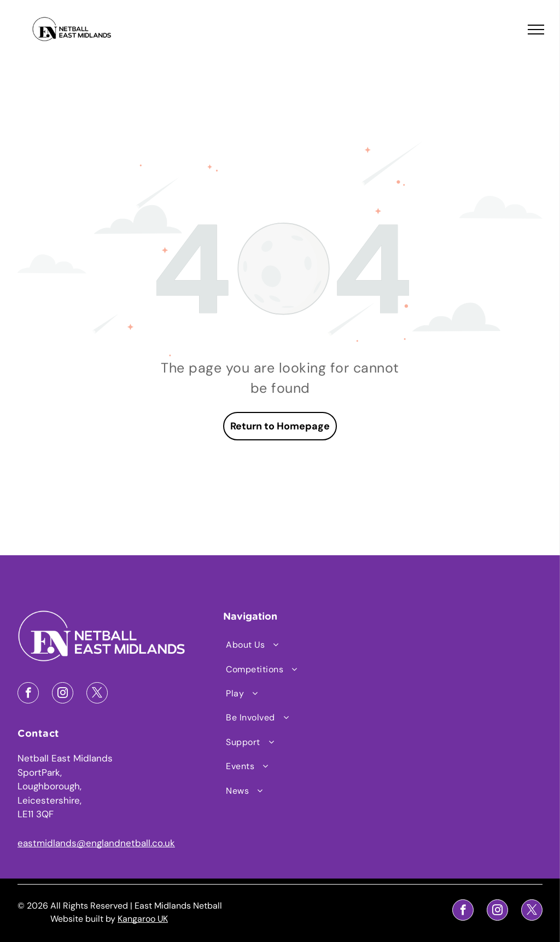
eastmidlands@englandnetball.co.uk (96, 843)
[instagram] (63, 694)
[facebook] (28, 694)
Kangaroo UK (143, 919)
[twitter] (97, 694)
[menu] (536, 30)
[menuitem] (281, 645)
